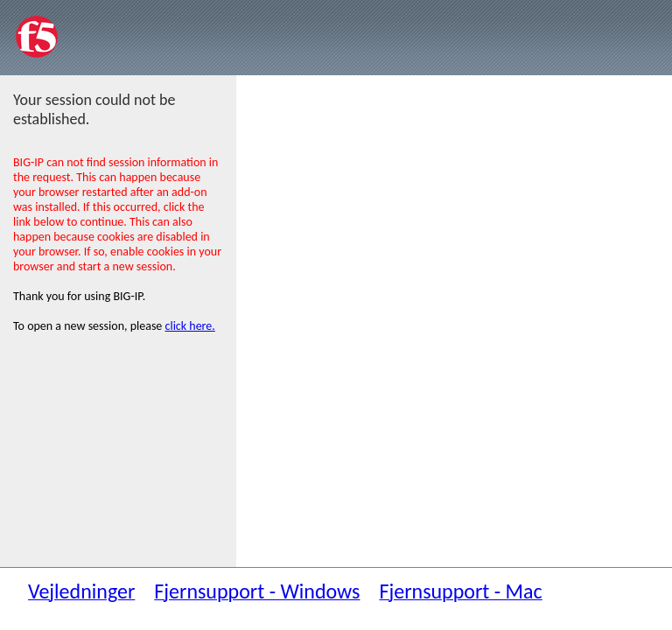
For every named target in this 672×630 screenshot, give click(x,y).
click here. (190, 326)
